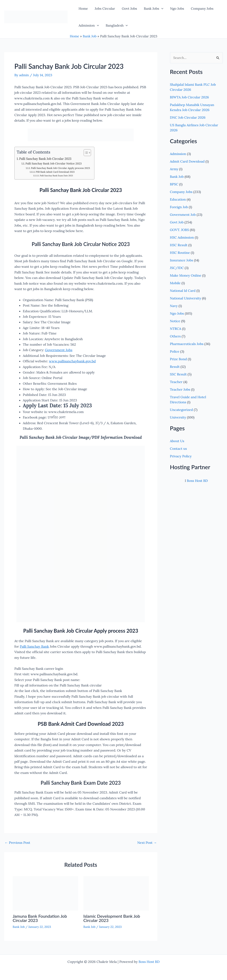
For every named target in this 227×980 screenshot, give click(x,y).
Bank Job (90, 36)
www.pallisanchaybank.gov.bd (72, 361)
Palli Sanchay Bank (34, 646)
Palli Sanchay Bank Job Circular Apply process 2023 (60, 168)
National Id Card (183, 291)
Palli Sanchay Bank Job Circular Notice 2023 (54, 164)
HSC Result (179, 245)
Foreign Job (179, 207)
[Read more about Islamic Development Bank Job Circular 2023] (116, 893)
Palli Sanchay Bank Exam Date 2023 (56, 176)
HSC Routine (180, 253)
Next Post (147, 843)
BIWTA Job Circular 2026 (190, 97)
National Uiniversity (186, 298)
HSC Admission (182, 237)
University (178, 417)
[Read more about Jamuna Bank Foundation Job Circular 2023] (45, 893)
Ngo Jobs (177, 8)
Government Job (183, 215)
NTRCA (176, 329)
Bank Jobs (154, 8)
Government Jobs (59, 350)
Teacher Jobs (180, 389)
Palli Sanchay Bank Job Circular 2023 (45, 159)
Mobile (175, 283)
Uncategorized (181, 410)
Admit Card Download (187, 161)
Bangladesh (117, 25)
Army (174, 169)
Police (175, 351)
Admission (89, 25)
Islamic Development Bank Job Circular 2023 (112, 918)
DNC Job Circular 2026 (188, 117)
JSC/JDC (177, 268)
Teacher (176, 382)
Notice (175, 321)
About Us (177, 441)
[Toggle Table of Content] (85, 153)
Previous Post (17, 843)
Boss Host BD (197, 481)
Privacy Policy (181, 456)
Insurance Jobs (182, 260)
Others (175, 336)
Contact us (178, 449)
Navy (174, 306)
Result (175, 367)
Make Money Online (186, 275)
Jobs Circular (105, 8)
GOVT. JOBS (179, 230)
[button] (161, 8)
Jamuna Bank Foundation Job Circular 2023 (40, 918)
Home (83, 8)
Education (178, 199)
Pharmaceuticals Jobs (187, 344)
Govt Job (177, 222)
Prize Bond (179, 359)
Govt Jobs (129, 8)
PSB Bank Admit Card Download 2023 (55, 172)
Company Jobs (202, 8)
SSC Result (178, 374)
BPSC (174, 184)
